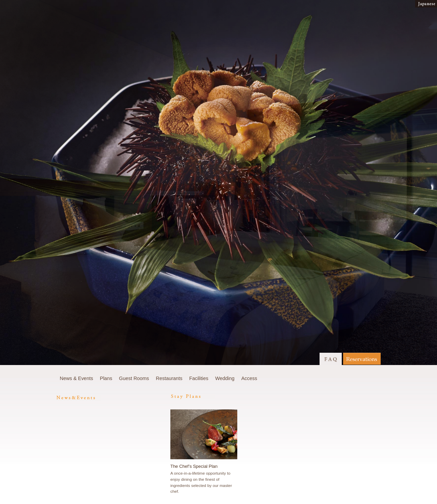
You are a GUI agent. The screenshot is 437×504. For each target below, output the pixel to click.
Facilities (199, 378)
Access (249, 378)
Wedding (225, 378)
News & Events (76, 378)
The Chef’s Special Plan (194, 466)
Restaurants (169, 378)
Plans (106, 378)
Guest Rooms (134, 378)
